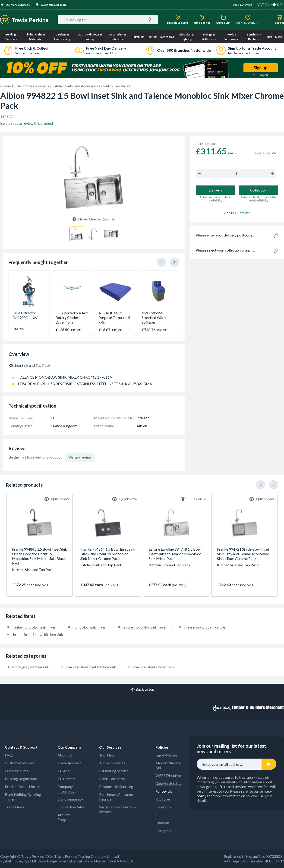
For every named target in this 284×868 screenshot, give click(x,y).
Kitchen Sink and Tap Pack (94, 368)
